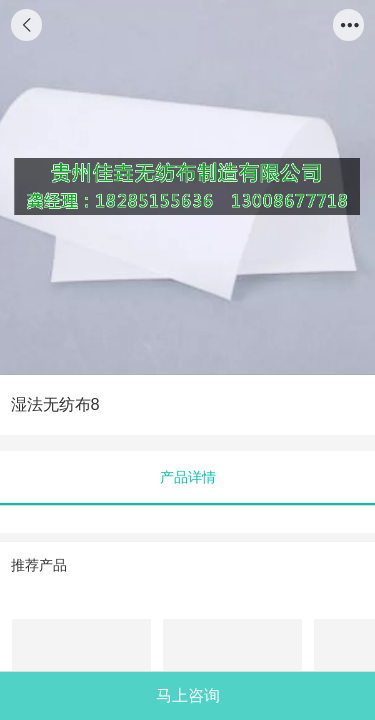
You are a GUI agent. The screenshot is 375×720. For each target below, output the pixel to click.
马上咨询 (188, 695)
